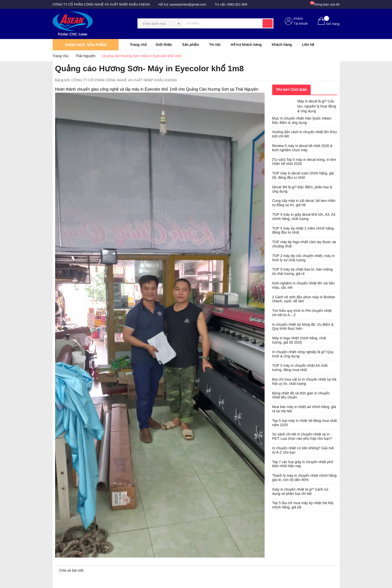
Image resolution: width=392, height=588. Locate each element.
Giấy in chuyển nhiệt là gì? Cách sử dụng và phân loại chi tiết (300, 491)
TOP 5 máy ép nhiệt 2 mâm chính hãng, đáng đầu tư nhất (303, 230)
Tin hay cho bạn (291, 90)
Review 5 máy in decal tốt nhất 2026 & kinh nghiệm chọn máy (302, 148)
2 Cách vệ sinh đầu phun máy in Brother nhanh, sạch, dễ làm (304, 299)
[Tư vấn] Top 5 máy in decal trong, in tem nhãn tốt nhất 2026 (304, 162)
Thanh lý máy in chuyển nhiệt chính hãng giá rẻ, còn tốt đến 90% (304, 478)
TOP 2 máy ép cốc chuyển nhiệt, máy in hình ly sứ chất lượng (303, 258)
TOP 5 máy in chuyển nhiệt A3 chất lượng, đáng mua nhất (300, 368)
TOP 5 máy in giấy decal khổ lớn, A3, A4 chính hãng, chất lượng (304, 217)
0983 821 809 (237, 4)
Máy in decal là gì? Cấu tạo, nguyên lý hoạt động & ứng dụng (317, 106)
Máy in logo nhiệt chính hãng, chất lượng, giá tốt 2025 (299, 340)
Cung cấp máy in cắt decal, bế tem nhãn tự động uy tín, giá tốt (304, 203)
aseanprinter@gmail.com (188, 4)
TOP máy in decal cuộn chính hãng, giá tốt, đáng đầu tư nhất (303, 175)
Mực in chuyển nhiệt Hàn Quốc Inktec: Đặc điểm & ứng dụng (302, 120)
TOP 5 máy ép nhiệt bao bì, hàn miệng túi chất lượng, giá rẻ (302, 271)
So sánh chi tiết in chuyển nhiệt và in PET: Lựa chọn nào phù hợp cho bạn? (302, 436)
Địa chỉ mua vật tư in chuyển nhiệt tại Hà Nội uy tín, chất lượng (304, 381)
